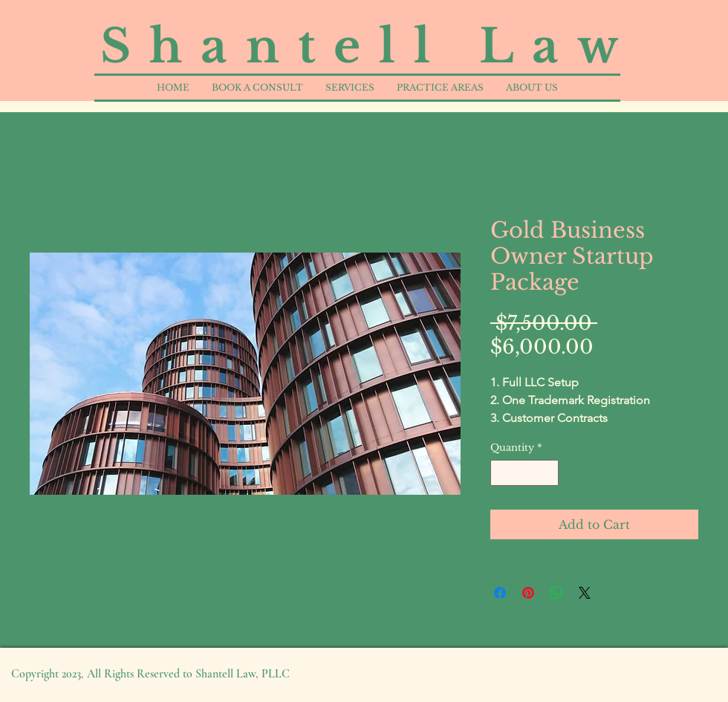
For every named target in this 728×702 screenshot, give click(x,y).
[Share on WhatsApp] (556, 593)
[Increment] (548, 473)
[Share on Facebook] (500, 593)
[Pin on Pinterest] (528, 593)
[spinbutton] (525, 473)
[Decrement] (501, 473)
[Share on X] (585, 593)
